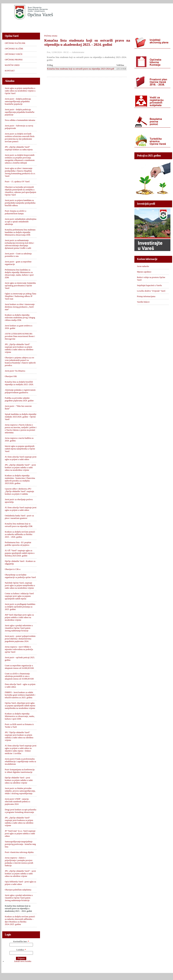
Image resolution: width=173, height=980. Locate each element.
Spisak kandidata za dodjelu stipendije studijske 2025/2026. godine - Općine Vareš (21, 417)
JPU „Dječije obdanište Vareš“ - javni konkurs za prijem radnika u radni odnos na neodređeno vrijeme (20, 467)
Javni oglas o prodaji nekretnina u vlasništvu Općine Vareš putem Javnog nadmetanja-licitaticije (19, 898)
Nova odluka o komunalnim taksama (20, 120)
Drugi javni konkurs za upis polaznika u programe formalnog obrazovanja (21, 811)
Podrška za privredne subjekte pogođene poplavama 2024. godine (19, 399)
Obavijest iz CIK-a (13, 569)
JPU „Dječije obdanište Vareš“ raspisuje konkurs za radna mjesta (19, 148)
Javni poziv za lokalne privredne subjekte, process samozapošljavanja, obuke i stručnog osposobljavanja (20, 791)
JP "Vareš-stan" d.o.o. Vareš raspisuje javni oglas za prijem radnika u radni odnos (20, 834)
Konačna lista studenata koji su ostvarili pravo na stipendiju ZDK (19, 525)
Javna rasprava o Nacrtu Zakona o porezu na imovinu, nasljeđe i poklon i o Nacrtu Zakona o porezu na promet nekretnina (21, 429)
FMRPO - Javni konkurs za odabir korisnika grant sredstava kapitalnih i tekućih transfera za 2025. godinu (20, 695)
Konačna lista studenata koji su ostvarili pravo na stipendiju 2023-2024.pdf (81, 69)
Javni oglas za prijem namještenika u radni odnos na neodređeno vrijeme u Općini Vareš (20, 91)
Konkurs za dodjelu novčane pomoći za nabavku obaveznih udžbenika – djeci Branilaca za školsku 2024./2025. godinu (20, 920)
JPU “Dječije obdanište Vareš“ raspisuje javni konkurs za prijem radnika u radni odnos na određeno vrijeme (19, 736)
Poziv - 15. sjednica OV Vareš (17, 182)
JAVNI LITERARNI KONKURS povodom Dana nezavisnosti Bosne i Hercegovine (20, 336)
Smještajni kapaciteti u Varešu (149, 285)
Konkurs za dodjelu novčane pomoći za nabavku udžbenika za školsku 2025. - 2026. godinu (20, 534)
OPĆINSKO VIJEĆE (75, 25)
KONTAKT (149, 25)
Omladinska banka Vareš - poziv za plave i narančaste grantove (19, 517)
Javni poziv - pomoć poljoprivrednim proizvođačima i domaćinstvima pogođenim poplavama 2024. (20, 639)
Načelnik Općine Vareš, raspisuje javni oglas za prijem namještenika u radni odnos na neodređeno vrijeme (20, 585)
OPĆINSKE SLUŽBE (47, 25)
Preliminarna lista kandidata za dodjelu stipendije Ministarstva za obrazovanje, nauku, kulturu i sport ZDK (19, 274)
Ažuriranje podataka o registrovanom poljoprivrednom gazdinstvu (20, 391)
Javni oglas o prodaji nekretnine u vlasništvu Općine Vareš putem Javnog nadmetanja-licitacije (19, 628)
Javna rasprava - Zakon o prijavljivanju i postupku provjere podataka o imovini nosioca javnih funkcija (19, 862)
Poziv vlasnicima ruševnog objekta (19, 852)
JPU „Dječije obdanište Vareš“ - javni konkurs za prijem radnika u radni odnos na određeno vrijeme (20, 874)
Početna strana (51, 36)
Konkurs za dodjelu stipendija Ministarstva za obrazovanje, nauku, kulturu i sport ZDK (20, 716)
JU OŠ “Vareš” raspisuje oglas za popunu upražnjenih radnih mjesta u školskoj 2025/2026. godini (20, 553)
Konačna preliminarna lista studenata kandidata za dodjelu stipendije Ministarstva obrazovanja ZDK (20, 232)
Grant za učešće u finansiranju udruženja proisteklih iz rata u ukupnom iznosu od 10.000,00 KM (19, 676)
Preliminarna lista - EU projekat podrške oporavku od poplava (18, 544)
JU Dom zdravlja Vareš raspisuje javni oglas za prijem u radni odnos (21, 458)
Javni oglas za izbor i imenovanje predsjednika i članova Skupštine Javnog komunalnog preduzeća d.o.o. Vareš (20, 172)
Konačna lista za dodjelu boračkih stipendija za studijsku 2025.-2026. (19, 383)
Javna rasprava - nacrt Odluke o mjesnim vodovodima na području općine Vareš (19, 649)
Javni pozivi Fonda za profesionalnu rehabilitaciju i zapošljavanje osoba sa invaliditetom (20, 761)
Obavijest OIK (11, 376)
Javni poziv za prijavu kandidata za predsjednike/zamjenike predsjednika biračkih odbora (20, 203)
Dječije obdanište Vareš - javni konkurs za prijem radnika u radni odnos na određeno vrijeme (19, 780)
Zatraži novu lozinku (23, 961)
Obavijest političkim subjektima (18, 890)
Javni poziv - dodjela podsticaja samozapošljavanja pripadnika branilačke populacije (18, 101)
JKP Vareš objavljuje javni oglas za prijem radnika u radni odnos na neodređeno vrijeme (19, 617)
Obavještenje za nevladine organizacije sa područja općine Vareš (20, 576)
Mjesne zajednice (144, 272)
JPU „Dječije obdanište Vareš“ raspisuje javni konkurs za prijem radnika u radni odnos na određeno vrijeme (19, 348)
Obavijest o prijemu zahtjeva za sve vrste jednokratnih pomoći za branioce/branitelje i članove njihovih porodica (20, 361)
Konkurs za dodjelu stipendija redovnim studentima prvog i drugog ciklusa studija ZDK (20, 318)
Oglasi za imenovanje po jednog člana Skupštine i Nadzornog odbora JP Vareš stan (21, 296)
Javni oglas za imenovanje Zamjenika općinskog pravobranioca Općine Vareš (20, 286)
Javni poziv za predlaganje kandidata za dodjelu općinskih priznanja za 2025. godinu (20, 607)
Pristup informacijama (146, 296)
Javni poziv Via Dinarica (15, 371)
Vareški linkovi (143, 302)
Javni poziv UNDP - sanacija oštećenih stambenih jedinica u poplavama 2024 (18, 802)
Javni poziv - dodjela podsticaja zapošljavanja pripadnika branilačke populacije (20, 112)
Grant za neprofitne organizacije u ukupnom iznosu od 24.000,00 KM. (19, 667)
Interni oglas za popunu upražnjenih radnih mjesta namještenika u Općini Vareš (20, 449)
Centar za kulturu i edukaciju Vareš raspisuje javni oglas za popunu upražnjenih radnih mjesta (19, 596)
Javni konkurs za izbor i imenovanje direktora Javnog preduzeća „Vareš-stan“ (20, 307)
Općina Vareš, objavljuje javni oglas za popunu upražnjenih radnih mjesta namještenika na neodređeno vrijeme (20, 706)
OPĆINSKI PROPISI (102, 25)
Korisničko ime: (21, 941)
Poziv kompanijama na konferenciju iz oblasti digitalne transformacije (20, 771)
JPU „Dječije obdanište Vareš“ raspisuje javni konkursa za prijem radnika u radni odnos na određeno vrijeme (19, 822)
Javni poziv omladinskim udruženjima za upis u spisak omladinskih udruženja (21, 222)
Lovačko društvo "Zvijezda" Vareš (151, 291)
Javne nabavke (143, 266)
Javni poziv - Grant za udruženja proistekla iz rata (18, 255)
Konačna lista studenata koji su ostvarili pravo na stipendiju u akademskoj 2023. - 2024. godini (18, 908)
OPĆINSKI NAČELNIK (18, 25)
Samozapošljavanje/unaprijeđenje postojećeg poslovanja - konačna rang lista (20, 844)
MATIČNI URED (128, 25)
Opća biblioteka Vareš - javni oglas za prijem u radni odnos (20, 883)
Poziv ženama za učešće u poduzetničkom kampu (16, 212)
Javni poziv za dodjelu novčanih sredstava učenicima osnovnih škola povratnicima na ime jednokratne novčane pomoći (20, 138)
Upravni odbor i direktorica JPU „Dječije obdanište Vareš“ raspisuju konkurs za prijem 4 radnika (19, 491)
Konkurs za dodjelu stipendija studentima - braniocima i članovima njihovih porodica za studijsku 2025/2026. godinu (20, 479)
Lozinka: (21, 950)
